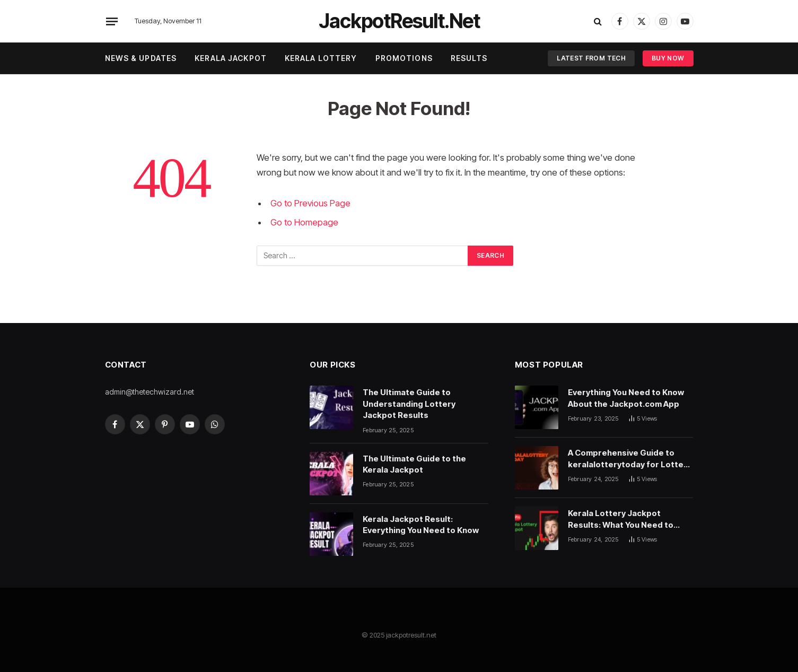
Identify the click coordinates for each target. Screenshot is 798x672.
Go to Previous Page (310, 203)
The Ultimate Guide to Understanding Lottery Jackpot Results (409, 404)
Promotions (404, 58)
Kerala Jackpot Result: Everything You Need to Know (421, 525)
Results (469, 58)
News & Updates (141, 58)
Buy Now (668, 58)
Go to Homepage (304, 222)
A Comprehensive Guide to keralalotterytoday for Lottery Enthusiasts (630, 459)
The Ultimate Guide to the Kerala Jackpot (414, 464)
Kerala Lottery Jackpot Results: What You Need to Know (621, 519)
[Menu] (111, 21)
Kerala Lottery (321, 58)
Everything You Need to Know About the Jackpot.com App (626, 398)
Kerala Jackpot (231, 58)
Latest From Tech (591, 58)
